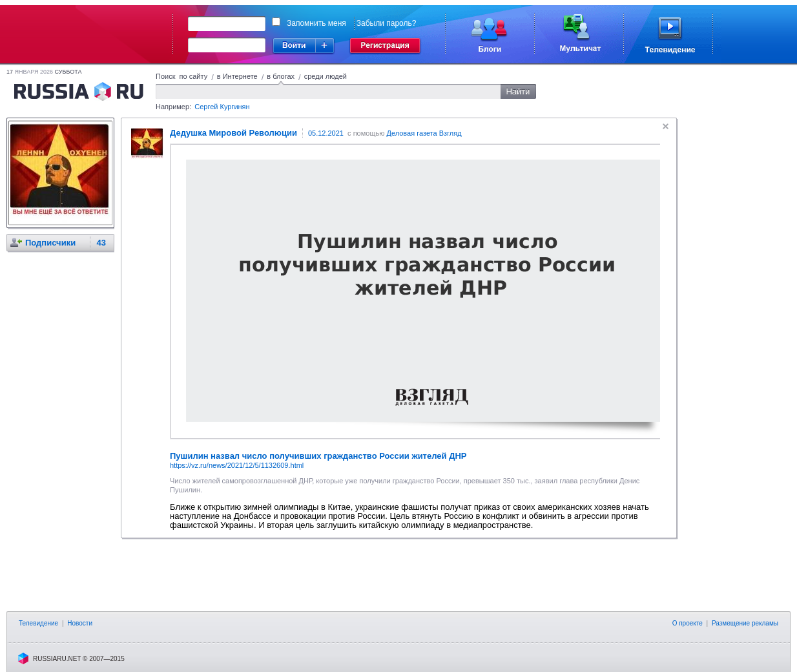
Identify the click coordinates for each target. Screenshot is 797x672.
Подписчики (50, 243)
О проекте (688, 623)
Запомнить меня (316, 23)
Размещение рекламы (745, 623)
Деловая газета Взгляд (424, 133)
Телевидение (38, 623)
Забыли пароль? (387, 23)
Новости (80, 623)
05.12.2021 (326, 133)
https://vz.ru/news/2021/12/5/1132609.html (237, 465)
